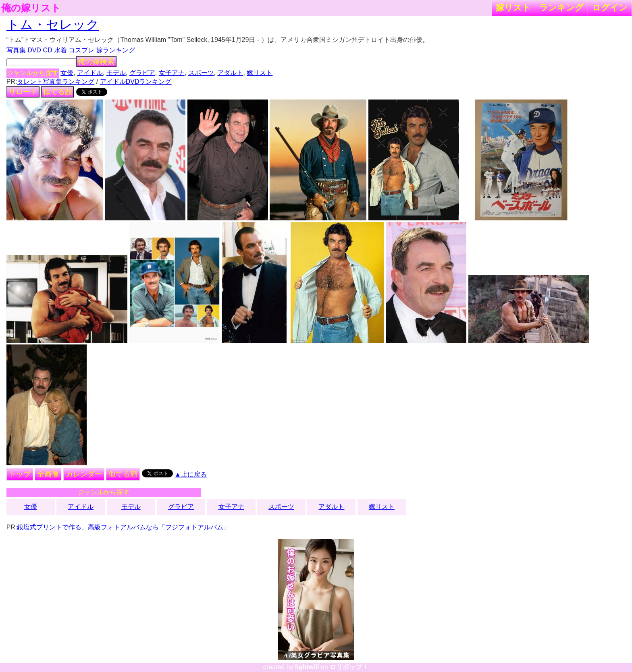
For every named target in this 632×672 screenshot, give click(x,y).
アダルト (230, 73)
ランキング (561, 7)
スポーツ (201, 73)
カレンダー (84, 474)
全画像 (48, 474)
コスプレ (81, 50)
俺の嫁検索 (96, 62)
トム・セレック (53, 25)
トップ (20, 474)
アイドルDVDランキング (136, 82)
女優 (67, 73)
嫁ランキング (116, 50)
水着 (60, 50)
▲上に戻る (191, 474)
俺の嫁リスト (31, 8)
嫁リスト (513, 7)
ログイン (610, 7)
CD (47, 50)
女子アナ (172, 73)
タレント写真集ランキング (56, 82)
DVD (34, 50)
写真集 (16, 50)
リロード (23, 92)
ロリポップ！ (349, 667)
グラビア (142, 73)
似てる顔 (58, 92)
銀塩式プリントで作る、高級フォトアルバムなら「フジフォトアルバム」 (123, 527)
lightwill (307, 667)
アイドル (90, 73)
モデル (116, 73)
